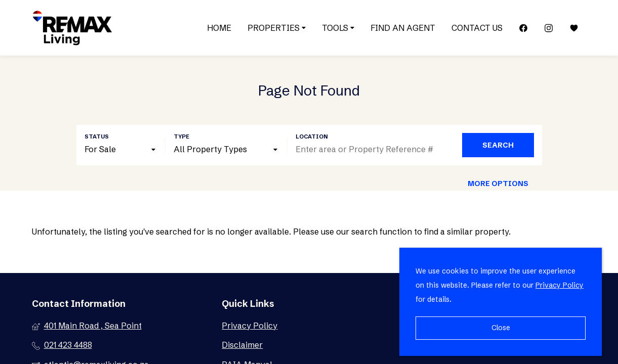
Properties (277, 28)
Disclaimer (242, 345)
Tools (338, 28)
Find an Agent (403, 28)
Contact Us (477, 28)
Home (219, 28)
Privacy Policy (250, 326)
